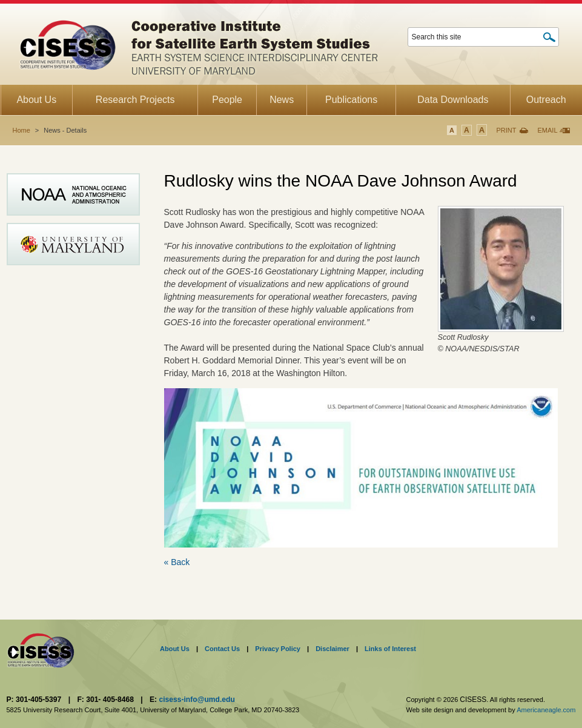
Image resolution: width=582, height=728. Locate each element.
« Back (177, 562)
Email (547, 130)
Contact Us (222, 649)
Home (21, 130)
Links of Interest (390, 649)
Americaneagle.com (546, 710)
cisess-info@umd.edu (197, 700)
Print (506, 130)
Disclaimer (332, 649)
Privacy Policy (278, 649)
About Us (175, 649)
